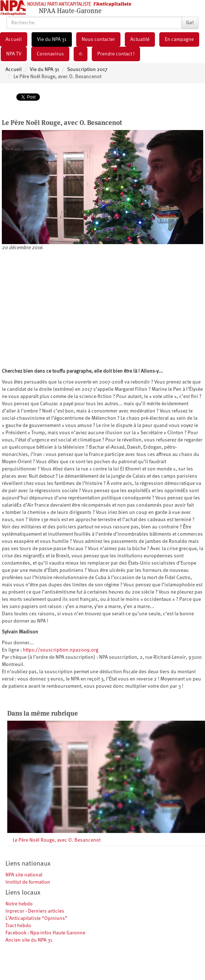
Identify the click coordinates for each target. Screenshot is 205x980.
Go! (190, 23)
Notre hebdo (19, 904)
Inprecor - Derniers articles (35, 911)
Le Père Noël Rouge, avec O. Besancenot (57, 840)
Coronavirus (50, 54)
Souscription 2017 (87, 70)
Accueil (14, 39)
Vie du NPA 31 (52, 39)
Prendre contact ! (116, 54)
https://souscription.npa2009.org (61, 650)
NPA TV (14, 54)
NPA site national (24, 875)
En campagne (179, 39)
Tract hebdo (18, 926)
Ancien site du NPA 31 (29, 940)
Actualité (140, 39)
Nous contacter (98, 39)
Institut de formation (28, 882)
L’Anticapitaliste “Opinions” (36, 918)
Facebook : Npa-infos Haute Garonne (45, 933)
